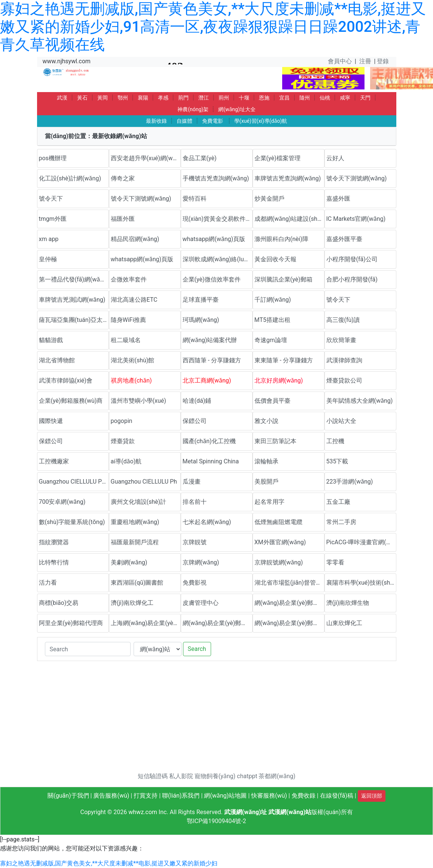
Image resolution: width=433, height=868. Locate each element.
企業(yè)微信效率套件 (212, 279)
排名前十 (195, 502)
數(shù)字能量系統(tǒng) (72, 522)
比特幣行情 (54, 562)
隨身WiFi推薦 (129, 320)
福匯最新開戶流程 (135, 542)
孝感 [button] (163, 98)
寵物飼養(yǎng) (215, 776)
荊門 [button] (183, 98)
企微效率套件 (129, 279)
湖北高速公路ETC (134, 300)
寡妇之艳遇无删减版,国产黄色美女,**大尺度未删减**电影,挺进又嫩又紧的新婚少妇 (109, 863)
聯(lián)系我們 (181, 796)
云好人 (335, 158)
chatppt (247, 776)
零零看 (335, 562)
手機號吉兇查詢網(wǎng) (216, 178)
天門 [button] (365, 98)
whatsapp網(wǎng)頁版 (214, 239)
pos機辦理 (53, 158)
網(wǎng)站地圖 (225, 796)
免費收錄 (304, 796)
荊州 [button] (224, 98)
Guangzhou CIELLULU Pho (74, 482)
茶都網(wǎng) (277, 776)
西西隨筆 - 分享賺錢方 (212, 360)
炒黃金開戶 (269, 199)
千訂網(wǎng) (273, 300)
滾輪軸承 (266, 461)
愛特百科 (195, 199)
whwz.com (143, 812)
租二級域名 (126, 340)
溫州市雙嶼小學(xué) (138, 401)
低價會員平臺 (272, 401)
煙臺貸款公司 (344, 380)
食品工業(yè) (200, 158)
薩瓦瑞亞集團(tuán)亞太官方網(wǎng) (74, 320)
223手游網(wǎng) (350, 482)
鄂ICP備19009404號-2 (216, 821)
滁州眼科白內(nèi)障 (281, 239)
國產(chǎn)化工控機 (209, 441)
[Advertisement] (217, 719)
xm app (49, 239)
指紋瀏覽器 (54, 542)
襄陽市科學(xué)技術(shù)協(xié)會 (361, 583)
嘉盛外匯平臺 (344, 239)
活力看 (48, 583)
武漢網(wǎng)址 (246, 812)
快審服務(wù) (269, 796)
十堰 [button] (244, 98)
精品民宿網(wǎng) (135, 239)
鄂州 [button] (123, 98)
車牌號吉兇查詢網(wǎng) (288, 178)
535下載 (337, 461)
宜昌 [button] (284, 98)
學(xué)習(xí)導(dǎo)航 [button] (261, 121)
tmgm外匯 (53, 219)
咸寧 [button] (345, 98)
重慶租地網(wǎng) (135, 522)
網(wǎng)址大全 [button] (237, 109)
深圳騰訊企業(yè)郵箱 (283, 279)
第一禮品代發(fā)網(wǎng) (74, 279)
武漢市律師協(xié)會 (66, 380)
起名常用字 (269, 502)
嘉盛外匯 (338, 199)
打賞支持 (146, 796)
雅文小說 (266, 421)
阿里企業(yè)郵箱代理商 (71, 623)
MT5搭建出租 (272, 320)
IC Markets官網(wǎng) (356, 219)
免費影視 (195, 583)
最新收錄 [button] (156, 121)
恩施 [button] (264, 98)
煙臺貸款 (123, 441)
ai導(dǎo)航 (126, 461)
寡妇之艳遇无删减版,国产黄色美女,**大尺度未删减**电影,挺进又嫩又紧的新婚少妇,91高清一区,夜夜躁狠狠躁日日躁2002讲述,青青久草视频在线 (213, 27)
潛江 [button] (204, 98)
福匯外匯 (123, 219)
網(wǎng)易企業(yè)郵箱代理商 (218, 623)
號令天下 (51, 199)
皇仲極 (48, 259)
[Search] (88, 649)
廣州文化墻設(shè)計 (139, 502)
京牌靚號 (195, 542)
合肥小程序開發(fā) (352, 279)
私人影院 (181, 776)
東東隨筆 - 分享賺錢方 (284, 360)
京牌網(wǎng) (201, 562)
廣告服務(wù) (111, 796)
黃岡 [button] (103, 98)
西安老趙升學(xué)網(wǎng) (146, 158)
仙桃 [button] (325, 98)
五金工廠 (338, 502)
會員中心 (340, 61)
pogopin (122, 421)
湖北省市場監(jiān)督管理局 (289, 583)
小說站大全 (341, 421)
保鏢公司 (195, 421)
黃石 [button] (82, 98)
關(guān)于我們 (68, 796)
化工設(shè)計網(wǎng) (70, 178)
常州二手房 (341, 522)
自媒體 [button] (185, 121)
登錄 (383, 61)
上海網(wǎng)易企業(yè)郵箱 (146, 623)
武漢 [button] (62, 98)
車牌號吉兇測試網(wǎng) (72, 300)
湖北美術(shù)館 (133, 360)
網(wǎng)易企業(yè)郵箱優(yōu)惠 (289, 603)
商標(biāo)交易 (59, 603)
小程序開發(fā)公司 (352, 259)
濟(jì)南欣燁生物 (348, 603)
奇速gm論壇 (271, 340)
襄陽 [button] (143, 98)
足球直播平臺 (201, 300)
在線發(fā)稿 (337, 796)
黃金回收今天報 (275, 259)
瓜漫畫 (192, 482)
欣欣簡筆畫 (341, 340)
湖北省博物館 (57, 360)
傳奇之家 (123, 178)
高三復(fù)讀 (343, 320)
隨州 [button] (305, 98)
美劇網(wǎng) (129, 562)
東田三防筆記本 (275, 441)
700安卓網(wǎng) (62, 502)
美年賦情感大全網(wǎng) (360, 401)
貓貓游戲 (51, 340)
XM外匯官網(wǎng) (280, 542)
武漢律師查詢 (344, 360)
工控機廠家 (54, 461)
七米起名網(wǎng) (207, 522)
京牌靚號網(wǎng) (279, 562)
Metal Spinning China (211, 461)
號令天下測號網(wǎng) (357, 178)
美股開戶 (266, 482)
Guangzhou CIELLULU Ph (144, 482)
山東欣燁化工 (344, 623)
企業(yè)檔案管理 (278, 158)
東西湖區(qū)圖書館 (137, 583)
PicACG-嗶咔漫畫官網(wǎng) (361, 542)
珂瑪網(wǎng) (201, 320)
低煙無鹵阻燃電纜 (278, 522)
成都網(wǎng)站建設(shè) (289, 219)
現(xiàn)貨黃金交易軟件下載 (218, 219)
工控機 (335, 441)
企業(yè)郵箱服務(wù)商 (71, 401)
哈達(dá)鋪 (197, 401)
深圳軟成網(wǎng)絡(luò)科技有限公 (218, 259)
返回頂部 (372, 796)
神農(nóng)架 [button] (193, 109)
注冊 (365, 61)
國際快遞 (51, 421)
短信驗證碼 (153, 776)
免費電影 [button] (213, 121)
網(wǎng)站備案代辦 (210, 340)
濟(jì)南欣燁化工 (132, 603)
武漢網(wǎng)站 (290, 812)
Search (197, 649)
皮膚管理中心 (201, 603)
